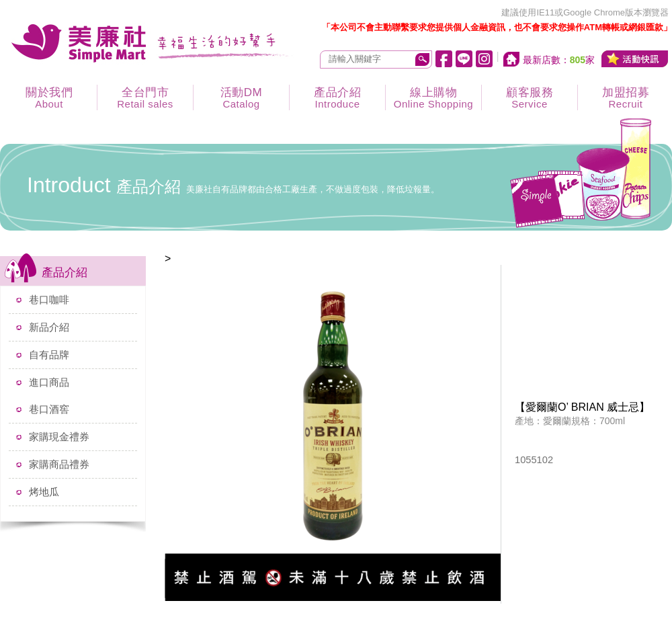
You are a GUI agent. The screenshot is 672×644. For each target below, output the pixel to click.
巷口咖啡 (49, 299)
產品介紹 (337, 98)
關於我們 (49, 98)
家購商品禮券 (59, 464)
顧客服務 (530, 98)
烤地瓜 (44, 492)
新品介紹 (49, 327)
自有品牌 (49, 355)
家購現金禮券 (59, 437)
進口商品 (49, 382)
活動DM (241, 98)
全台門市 (145, 98)
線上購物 (433, 98)
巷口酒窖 (49, 409)
